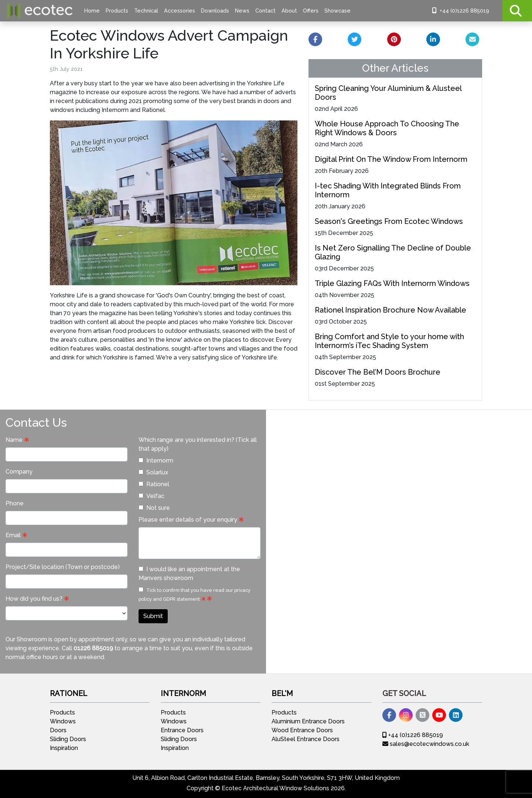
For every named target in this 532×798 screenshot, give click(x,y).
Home (92, 11)
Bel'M (282, 693)
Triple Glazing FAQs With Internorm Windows (392, 283)
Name (14, 440)
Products (117, 11)
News (242, 11)
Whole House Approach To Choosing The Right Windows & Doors (387, 128)
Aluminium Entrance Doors (308, 721)
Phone (15, 503)
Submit (153, 616)
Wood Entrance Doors (302, 730)
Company (19, 472)
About (289, 11)
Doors (58, 730)
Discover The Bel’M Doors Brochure (378, 372)
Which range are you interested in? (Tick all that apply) (198, 444)
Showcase (337, 11)
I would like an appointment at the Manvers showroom (189, 574)
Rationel (154, 484)
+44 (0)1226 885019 (461, 11)
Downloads (215, 11)
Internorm (156, 461)
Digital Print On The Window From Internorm (391, 159)
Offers (311, 11)
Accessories (180, 11)
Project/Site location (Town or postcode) (63, 567)
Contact (265, 11)
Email (13, 535)
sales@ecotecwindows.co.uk (426, 744)
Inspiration (64, 748)
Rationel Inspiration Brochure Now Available (391, 310)
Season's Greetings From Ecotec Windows (389, 221)
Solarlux (153, 472)
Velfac (151, 496)
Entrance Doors (182, 730)
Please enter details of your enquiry (188, 520)
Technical (146, 11)
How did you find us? (34, 599)
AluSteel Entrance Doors (306, 739)
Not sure (154, 508)
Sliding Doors (68, 739)
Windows (63, 721)
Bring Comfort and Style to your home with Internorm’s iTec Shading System (389, 341)
